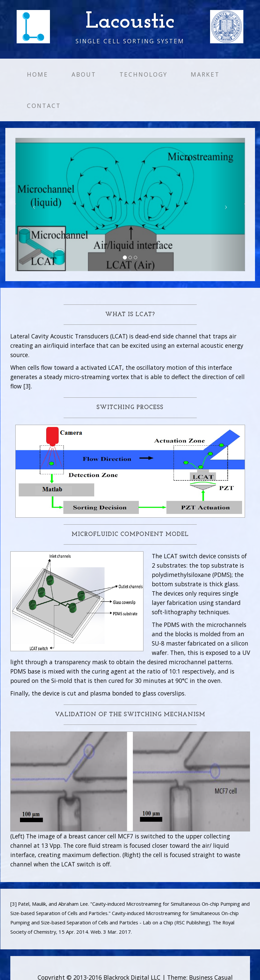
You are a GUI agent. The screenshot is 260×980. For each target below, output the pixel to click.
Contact (44, 106)
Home (38, 74)
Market (205, 74)
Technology (143, 74)
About (84, 74)
